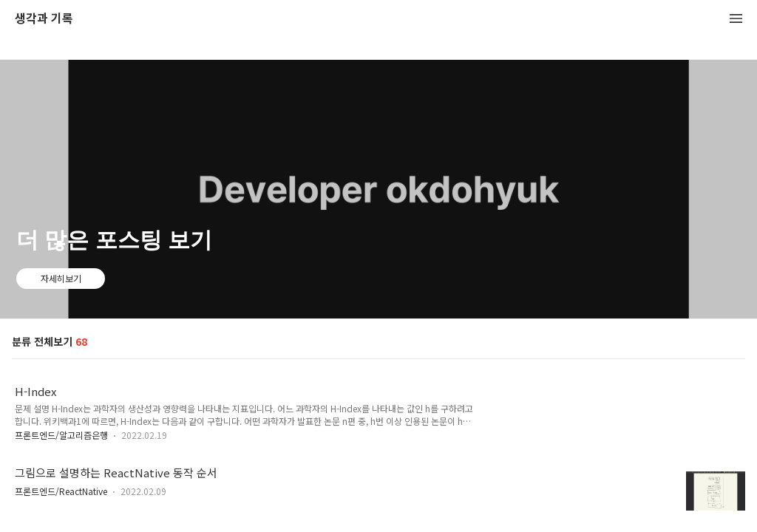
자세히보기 (61, 278)
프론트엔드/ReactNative (61, 491)
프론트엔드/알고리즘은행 (61, 435)
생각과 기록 (44, 19)
